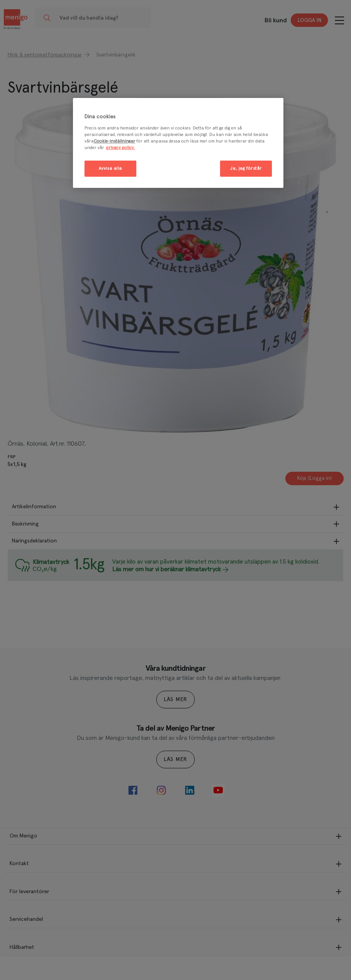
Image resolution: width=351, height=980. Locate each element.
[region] (178, 143)
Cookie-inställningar (114, 141)
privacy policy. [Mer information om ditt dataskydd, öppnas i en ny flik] (120, 148)
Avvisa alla (110, 168)
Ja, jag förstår (246, 168)
